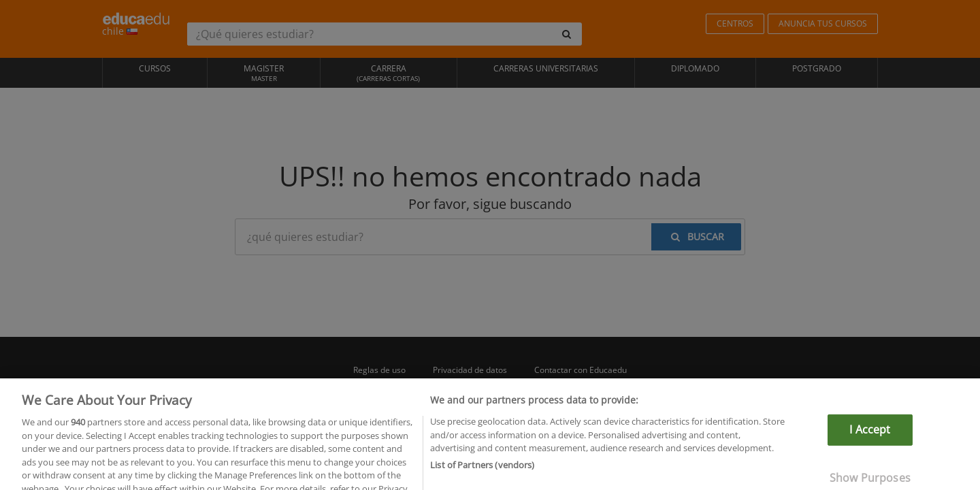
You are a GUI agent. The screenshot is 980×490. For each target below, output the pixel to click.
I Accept (870, 437)
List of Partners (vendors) (482, 472)
